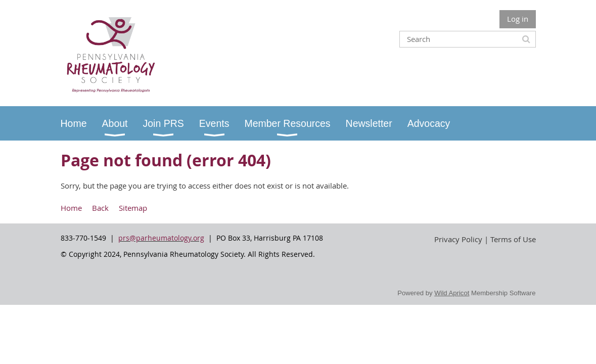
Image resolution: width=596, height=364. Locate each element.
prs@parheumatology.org (161, 238)
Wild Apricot (452, 293)
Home (71, 208)
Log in (518, 19)
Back (100, 208)
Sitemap (133, 208)
